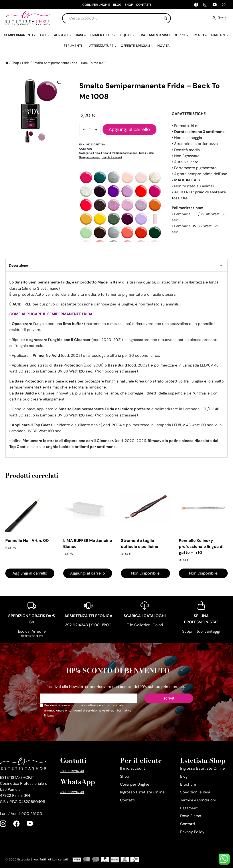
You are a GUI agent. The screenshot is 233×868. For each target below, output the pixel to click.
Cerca (167, 18)
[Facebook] (196, 5)
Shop (129, 5)
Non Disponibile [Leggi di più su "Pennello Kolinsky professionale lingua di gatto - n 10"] (203, 573)
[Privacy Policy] (41, 705)
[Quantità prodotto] (90, 129)
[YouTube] (215, 5)
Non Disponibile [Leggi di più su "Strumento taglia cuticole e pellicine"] (145, 573)
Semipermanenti (127, 153)
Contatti (143, 5)
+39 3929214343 (72, 771)
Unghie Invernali (112, 157)
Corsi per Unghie (96, 5)
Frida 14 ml (108, 153)
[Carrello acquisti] (223, 18)
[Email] (89, 698)
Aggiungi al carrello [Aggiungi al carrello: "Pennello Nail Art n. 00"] (30, 573)
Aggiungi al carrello (129, 129)
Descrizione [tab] (116, 266)
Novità (163, 46)
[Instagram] (205, 5)
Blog (117, 5)
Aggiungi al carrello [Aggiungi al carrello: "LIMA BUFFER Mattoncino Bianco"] (88, 573)
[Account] (214, 18)
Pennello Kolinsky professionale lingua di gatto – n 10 (201, 547)
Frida (97, 153)
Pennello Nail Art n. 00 (27, 541)
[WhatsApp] (224, 5)
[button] (59, 83)
